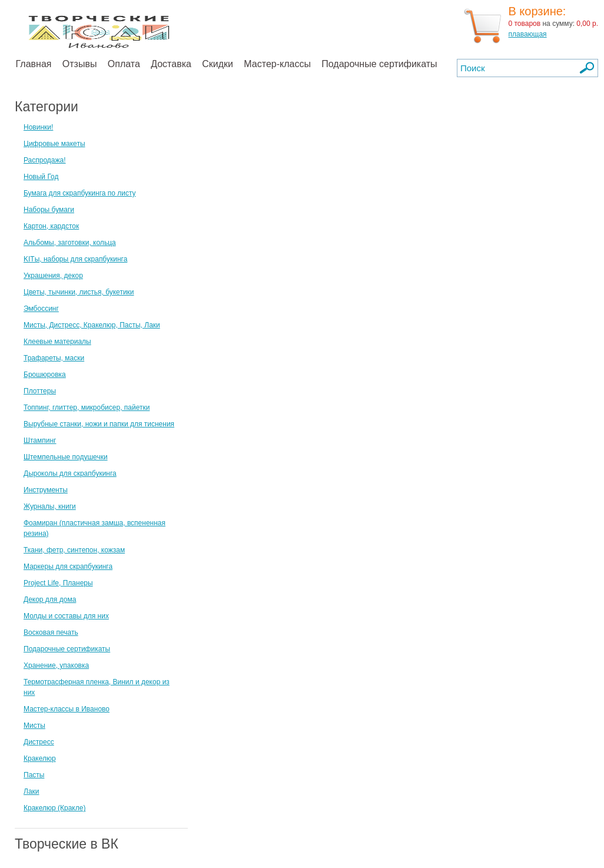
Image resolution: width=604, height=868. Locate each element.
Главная (34, 64)
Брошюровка (45, 375)
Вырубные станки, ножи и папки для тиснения (99, 424)
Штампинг (40, 440)
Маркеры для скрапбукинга (68, 566)
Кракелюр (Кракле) (54, 808)
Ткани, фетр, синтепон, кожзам (74, 550)
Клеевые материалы (57, 342)
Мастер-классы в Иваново (67, 709)
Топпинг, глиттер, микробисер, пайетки (87, 408)
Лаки (31, 791)
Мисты (34, 725)
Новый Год (41, 177)
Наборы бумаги (49, 210)
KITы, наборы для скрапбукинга (75, 259)
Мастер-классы (277, 64)
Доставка (171, 64)
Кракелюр (40, 758)
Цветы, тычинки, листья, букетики (79, 292)
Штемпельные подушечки (66, 457)
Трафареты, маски (54, 358)
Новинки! (38, 127)
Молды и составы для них (66, 616)
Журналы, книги (50, 506)
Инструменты (46, 490)
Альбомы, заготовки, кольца (70, 243)
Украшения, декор (53, 276)
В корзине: (537, 11)
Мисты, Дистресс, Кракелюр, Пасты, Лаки (92, 325)
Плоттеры (40, 391)
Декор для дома (50, 599)
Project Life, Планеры (58, 583)
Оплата (124, 64)
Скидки (218, 64)
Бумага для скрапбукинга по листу (80, 193)
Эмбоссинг (41, 309)
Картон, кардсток (51, 226)
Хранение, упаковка (56, 665)
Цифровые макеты (54, 144)
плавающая (527, 34)
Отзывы (80, 64)
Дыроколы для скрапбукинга (70, 473)
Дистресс (39, 742)
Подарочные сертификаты (379, 64)
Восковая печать (51, 632)
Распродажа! (45, 160)
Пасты (34, 775)
